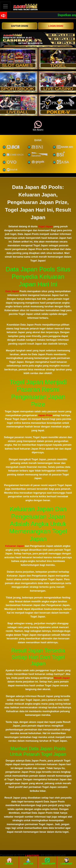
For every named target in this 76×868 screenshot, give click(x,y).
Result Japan (62, 678)
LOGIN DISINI (56, 26)
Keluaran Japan (15, 546)
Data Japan (12, 291)
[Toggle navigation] (5, 6)
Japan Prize (45, 415)
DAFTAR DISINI (20, 26)
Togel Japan (46, 226)
